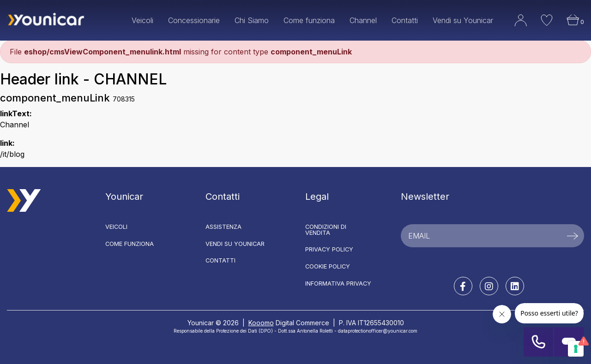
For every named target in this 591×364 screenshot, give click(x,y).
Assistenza (223, 227)
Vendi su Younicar (463, 20)
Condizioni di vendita (326, 230)
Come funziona (309, 20)
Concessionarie (194, 20)
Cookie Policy (328, 266)
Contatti (405, 20)
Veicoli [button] (142, 20)
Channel (363, 20)
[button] (514, 27)
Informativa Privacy (338, 283)
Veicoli (116, 227)
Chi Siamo (252, 20)
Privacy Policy (329, 249)
